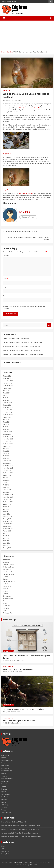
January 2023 (7, 463)
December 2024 (8, 408)
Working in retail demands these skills (18, 669)
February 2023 (7, 461)
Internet (5, 589)
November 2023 (8, 439)
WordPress (33, 865)
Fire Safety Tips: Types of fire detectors (19, 721)
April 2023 (6, 456)
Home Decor (7, 586)
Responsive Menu (51, 2)
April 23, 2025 (7, 723)
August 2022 (7, 475)
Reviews (6, 601)
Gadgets (6, 579)
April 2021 (6, 512)
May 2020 (6, 538)
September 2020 (8, 529)
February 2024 (7, 432)
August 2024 (7, 417)
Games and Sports (9, 582)
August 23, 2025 (8, 672)
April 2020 (6, 541)
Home (3, 846)
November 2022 (8, 468)
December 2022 (8, 466)
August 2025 (7, 388)
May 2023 (6, 454)
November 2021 (8, 497)
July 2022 (6, 478)
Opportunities (7, 596)
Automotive (7, 560)
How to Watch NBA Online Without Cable (16, 338)
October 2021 (7, 500)
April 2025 (6, 398)
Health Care (7, 584)
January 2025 (7, 405)
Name (5, 279)
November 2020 (8, 524)
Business (6, 562)
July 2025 (6, 391)
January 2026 (7, 376)
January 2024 (7, 434)
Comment (7, 255)
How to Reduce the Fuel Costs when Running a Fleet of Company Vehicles (28, 239)
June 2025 (6, 393)
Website (5, 296)
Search (49, 325)
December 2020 (8, 521)
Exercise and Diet (8, 574)
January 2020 (7, 548)
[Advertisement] (27, 35)
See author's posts (28, 217)
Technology (7, 606)
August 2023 (7, 446)
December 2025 (8, 378)
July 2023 (6, 449)
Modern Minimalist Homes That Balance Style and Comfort (22, 346)
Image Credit (7, 154)
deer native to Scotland (26, 193)
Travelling (7, 91)
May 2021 (6, 509)
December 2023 (8, 437)
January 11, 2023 (8, 101)
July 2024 (6, 420)
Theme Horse (46, 862)
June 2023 (6, 451)
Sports (5, 603)
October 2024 (7, 412)
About (3, 849)
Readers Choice (8, 598)
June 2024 (6, 422)
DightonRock (18, 862)
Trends (5, 611)
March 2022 (7, 487)
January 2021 (7, 519)
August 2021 (7, 504)
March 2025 (7, 400)
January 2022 (7, 492)
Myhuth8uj (18, 101)
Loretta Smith (20, 661)
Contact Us (5, 851)
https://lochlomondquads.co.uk (29, 108)
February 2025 (7, 403)
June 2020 (6, 536)
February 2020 (7, 546)
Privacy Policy (6, 854)
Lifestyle (6, 591)
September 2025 (8, 386)
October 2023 (7, 441)
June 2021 (6, 507)
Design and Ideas (8, 567)
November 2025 (8, 381)
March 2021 (7, 514)
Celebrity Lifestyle (9, 565)
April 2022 (6, 485)
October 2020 (7, 526)
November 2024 (8, 410)
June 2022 (6, 480)
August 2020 (7, 531)
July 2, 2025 (7, 712)
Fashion (5, 577)
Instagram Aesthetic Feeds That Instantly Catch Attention (21, 350)
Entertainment (7, 572)
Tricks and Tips (8, 613)
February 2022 (7, 490)
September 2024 (8, 415)
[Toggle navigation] (4, 18)
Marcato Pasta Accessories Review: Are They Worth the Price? (23, 354)
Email (5, 287)
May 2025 (6, 395)
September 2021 (8, 502)
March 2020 (7, 543)
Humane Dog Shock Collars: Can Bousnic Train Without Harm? (23, 342)
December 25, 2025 (9, 661)
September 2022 (8, 473)
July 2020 (6, 533)
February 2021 (7, 516)
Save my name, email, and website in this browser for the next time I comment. (25, 307)
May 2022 (6, 483)
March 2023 (7, 458)
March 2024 (7, 429)
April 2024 (6, 427)
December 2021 (8, 495)
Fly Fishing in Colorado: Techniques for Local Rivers (24, 709)
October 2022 (7, 470)
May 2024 (6, 424)
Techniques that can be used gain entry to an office (21, 232)
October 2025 (7, 383)
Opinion (5, 594)
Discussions (7, 569)
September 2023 (8, 444)
